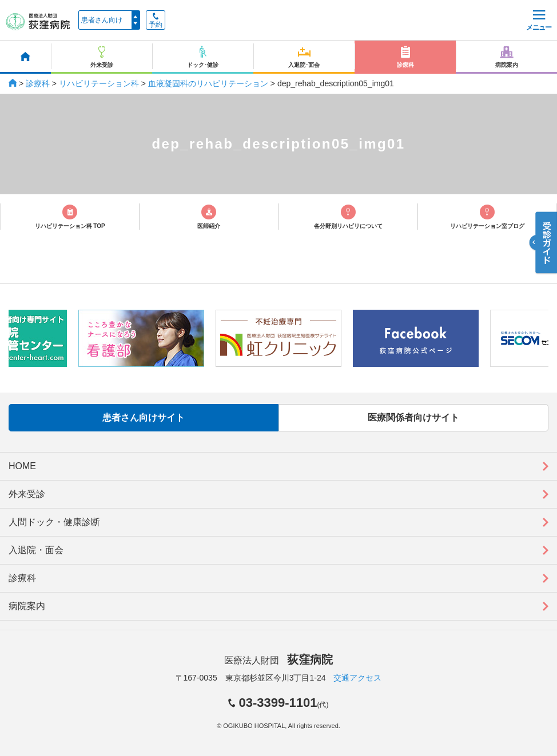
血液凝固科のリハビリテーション (208, 83)
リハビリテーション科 (99, 83)
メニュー (539, 21)
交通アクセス (357, 678)
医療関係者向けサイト (413, 417)
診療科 (38, 83)
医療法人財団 (278, 660)
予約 (156, 21)
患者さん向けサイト (144, 417)
